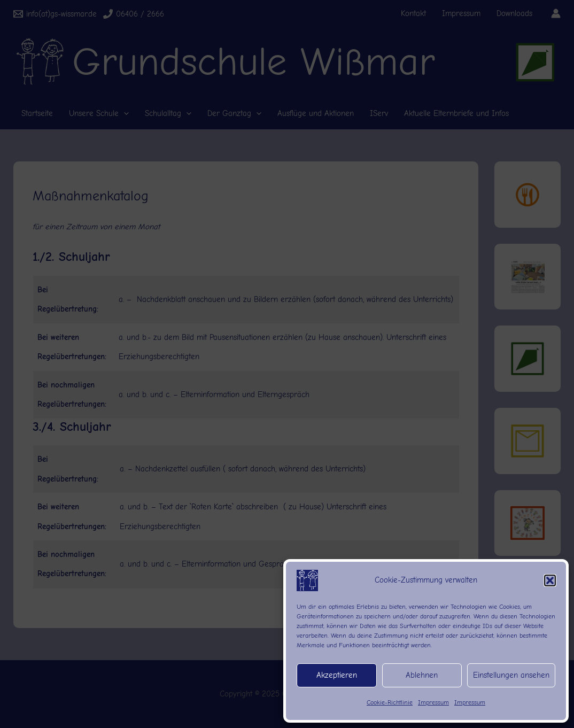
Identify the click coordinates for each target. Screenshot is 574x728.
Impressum (433, 702)
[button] (550, 580)
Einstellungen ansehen (511, 675)
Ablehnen (422, 675)
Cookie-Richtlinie (390, 702)
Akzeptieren (337, 675)
